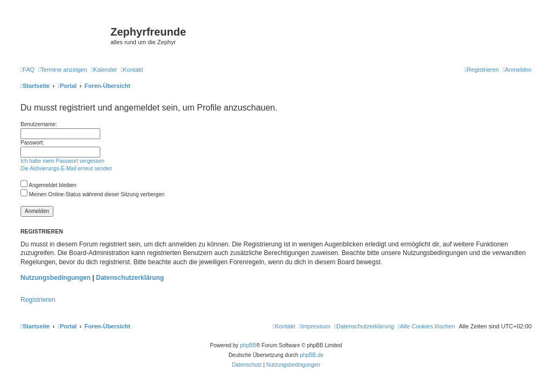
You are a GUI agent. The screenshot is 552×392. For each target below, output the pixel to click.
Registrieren (38, 300)
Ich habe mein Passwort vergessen (63, 161)
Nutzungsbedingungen (56, 278)
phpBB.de (312, 355)
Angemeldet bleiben (49, 185)
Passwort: (32, 143)
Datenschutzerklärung (130, 278)
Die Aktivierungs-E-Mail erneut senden (66, 169)
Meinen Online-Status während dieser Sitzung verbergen (92, 194)
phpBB (248, 345)
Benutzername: (39, 124)
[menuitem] (27, 70)
